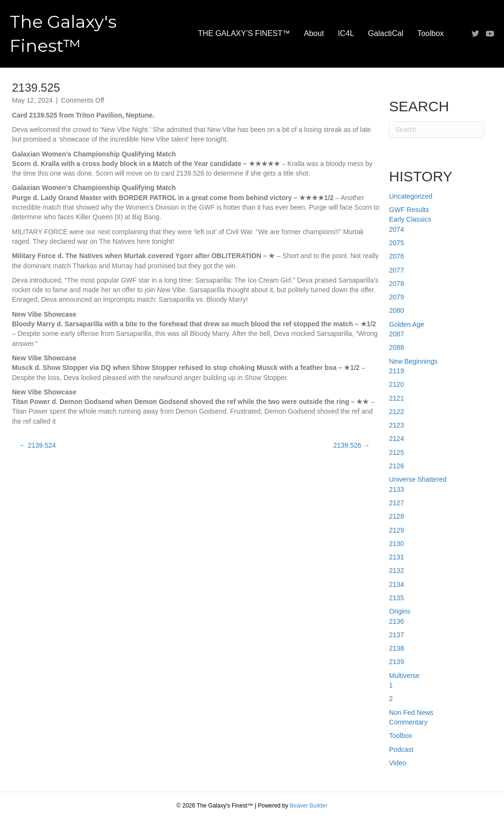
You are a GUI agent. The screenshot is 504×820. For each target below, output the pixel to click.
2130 (396, 544)
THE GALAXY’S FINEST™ (244, 33)
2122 (396, 412)
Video (398, 763)
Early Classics (410, 219)
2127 (396, 503)
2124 (396, 439)
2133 (396, 489)
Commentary (408, 722)
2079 (396, 297)
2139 (396, 662)
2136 (396, 621)
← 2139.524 (37, 445)
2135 (396, 598)
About (314, 33)
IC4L (346, 33)
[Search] (437, 130)
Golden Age (406, 324)
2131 (396, 557)
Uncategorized (410, 196)
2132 (396, 570)
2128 (396, 516)
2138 (396, 648)
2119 (396, 371)
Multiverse (404, 676)
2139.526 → (352, 445)
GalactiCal (386, 33)
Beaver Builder (309, 806)
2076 (396, 256)
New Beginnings (413, 361)
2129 (396, 530)
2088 (396, 347)
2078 (396, 284)
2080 (396, 310)
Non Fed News (411, 713)
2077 (396, 270)
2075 (396, 243)
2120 (396, 384)
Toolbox (430, 33)
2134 (396, 584)
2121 (396, 398)
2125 (396, 452)
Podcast (401, 749)
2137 (396, 635)
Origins (399, 611)
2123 (396, 425)
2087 (396, 334)
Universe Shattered (418, 479)
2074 (396, 229)
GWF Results (409, 210)
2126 (396, 466)
